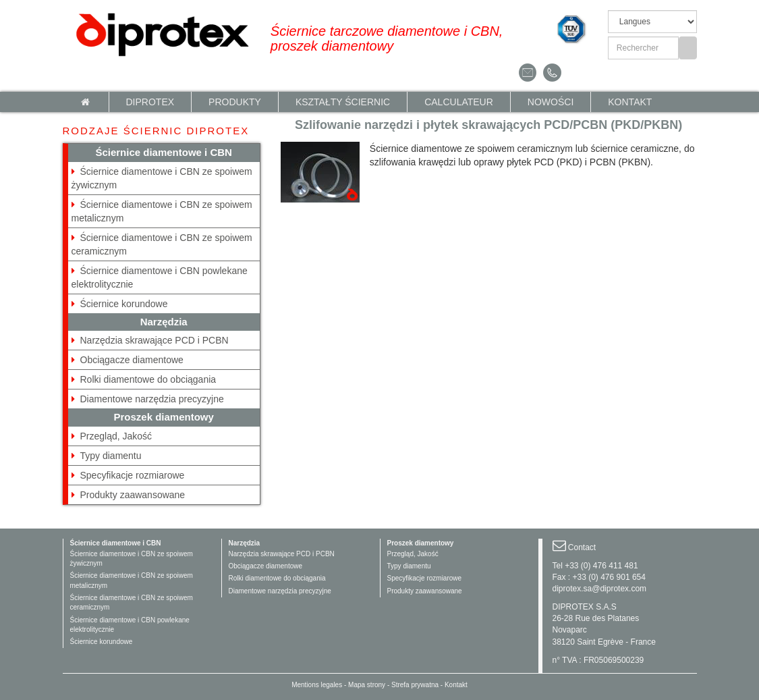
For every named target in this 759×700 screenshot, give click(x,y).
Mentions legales (317, 685)
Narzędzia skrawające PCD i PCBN (154, 340)
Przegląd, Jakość (116, 436)
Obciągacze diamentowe (132, 360)
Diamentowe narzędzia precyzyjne (152, 399)
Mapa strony (367, 685)
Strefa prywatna (415, 685)
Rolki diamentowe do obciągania (148, 379)
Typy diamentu (111, 456)
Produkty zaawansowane (133, 495)
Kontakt (630, 102)
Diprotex (150, 102)
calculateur (459, 102)
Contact (582, 547)
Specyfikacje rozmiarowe (133, 475)
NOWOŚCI (551, 102)
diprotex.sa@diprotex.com (600, 589)
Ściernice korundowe (124, 304)
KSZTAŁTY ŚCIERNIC (343, 102)
